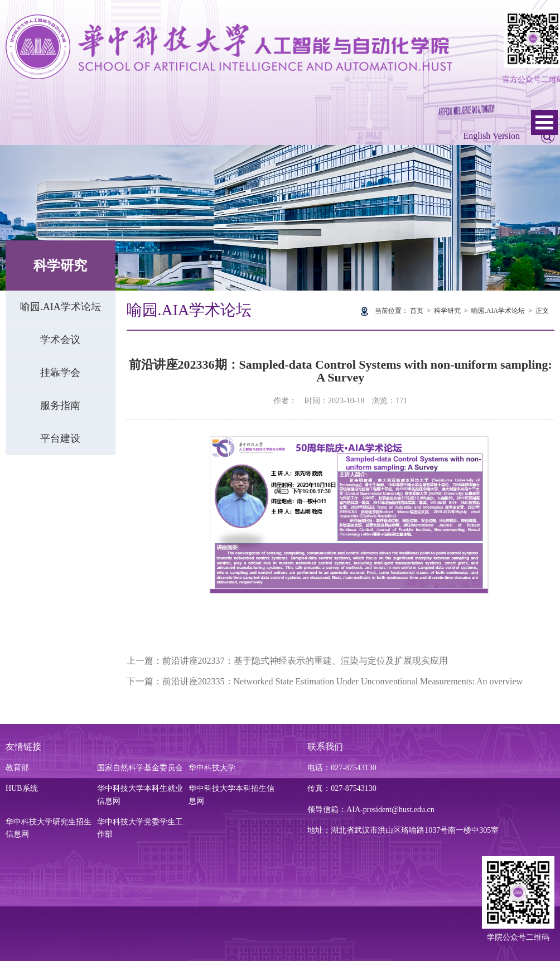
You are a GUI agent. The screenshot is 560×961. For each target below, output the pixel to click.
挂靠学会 (60, 373)
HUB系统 (22, 788)
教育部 (17, 768)
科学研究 (447, 311)
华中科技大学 (212, 768)
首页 (417, 311)
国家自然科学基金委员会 (140, 768)
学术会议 (60, 340)
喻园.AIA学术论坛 (61, 307)
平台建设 (60, 438)
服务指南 (60, 405)
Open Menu (544, 122)
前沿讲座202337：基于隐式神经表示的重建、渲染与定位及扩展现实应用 (305, 661)
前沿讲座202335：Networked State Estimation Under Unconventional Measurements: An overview (343, 681)
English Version (491, 136)
